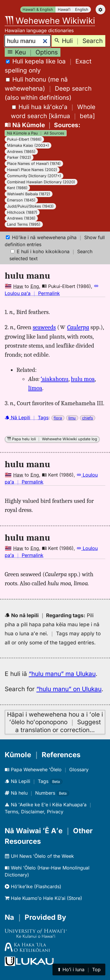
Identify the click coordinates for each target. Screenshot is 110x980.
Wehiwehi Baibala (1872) (29, 194)
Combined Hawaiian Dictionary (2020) (41, 182)
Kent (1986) (17, 188)
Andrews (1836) (21, 218)
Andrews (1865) (21, 152)
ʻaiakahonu (55, 379)
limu (72, 418)
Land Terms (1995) (24, 224)
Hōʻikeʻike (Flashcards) (33, 886)
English (82, 10)
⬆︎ (79, 969)
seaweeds (44, 327)
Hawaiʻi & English (38, 10)
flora (58, 418)
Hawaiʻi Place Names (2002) (32, 170)
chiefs (88, 418)
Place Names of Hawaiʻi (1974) (34, 164)
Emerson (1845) (21, 200)
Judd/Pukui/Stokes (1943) (30, 206)
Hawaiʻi (64, 10)
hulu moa (83, 379)
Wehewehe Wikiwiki (50, 21)
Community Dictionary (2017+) (34, 176)
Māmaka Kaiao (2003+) (28, 145)
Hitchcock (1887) (22, 212)
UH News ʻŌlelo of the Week (39, 856)
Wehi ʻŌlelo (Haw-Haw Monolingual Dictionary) (47, 871)
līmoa (35, 388)
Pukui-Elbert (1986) (24, 139)
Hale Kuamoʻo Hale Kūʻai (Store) (43, 898)
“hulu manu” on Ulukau (69, 689)
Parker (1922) (19, 157)
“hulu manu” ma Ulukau (62, 674)
